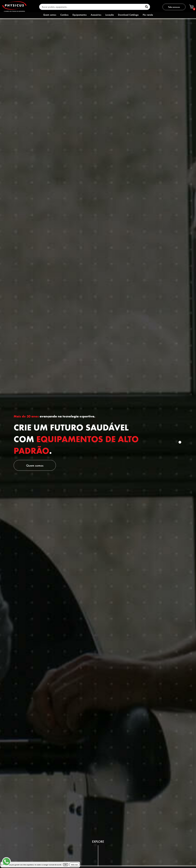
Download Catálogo (128, 15)
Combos (64, 15)
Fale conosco (174, 7)
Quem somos (50, 15)
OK (66, 865)
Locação (110, 15)
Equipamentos (80, 15)
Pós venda (148, 15)
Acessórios (96, 15)
